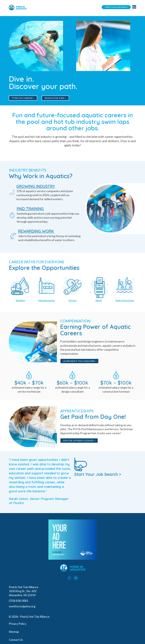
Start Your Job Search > (98, 467)
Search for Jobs (54, 98)
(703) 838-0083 (19, 601)
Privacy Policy (17, 624)
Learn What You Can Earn (79, 361)
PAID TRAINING (30, 209)
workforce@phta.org (22, 606)
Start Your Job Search (116, 7)
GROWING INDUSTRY (36, 186)
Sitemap (14, 632)
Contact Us (16, 640)
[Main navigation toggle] (134, 7)
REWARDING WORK (36, 231)
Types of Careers (22, 98)
